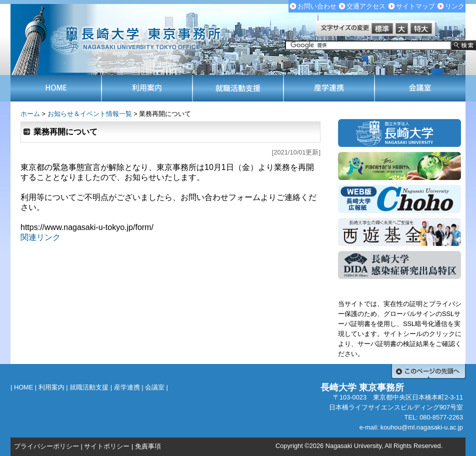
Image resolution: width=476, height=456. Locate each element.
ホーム (30, 114)
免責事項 (148, 446)
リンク (455, 6)
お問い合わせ (317, 6)
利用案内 (51, 387)
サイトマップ (415, 6)
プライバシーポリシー (46, 446)
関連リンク (40, 237)
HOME (23, 387)
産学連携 (127, 387)
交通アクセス (366, 6)
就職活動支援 (89, 387)
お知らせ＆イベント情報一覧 (90, 114)
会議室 (155, 387)
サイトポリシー (107, 446)
